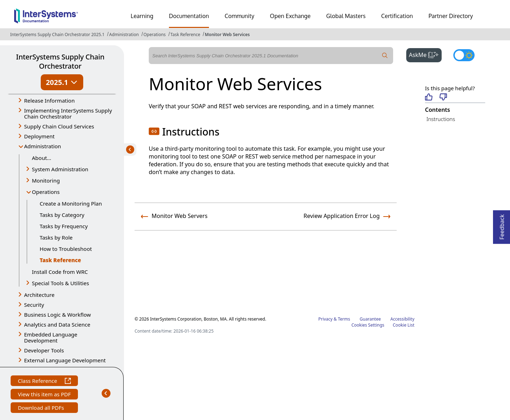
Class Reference (44, 382)
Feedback (502, 225)
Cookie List (404, 325)
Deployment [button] (39, 136)
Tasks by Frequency (64, 226)
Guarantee (370, 319)
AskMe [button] (426, 54)
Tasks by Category (62, 215)
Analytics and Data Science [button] (57, 324)
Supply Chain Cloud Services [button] (59, 126)
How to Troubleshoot (66, 249)
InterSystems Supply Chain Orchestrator (60, 61)
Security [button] (34, 305)
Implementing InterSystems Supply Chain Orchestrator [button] (68, 113)
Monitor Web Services (227, 34)
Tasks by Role (56, 237)
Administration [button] (42, 146)
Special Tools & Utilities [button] (60, 283)
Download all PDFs (42, 409)
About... (42, 158)
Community (239, 16)
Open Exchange (290, 16)
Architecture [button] (39, 295)
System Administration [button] (60, 169)
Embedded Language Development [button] (51, 337)
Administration (124, 34)
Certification (397, 16)
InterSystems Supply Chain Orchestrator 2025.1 (57, 34)
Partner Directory (451, 16)
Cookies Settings (368, 325)
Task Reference (185, 34)
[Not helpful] (443, 97)
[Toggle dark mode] (464, 55)
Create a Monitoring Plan (71, 203)
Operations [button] (46, 192)
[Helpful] (429, 97)
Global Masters (346, 16)
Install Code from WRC (60, 272)
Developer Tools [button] (44, 350)
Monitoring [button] (46, 180)
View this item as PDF (44, 395)
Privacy (325, 319)
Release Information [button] (49, 100)
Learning (142, 16)
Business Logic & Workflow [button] (58, 315)
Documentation (189, 16)
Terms (344, 319)
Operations (155, 34)
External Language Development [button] (65, 360)
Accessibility (402, 319)
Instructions (441, 119)
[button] (154, 131)
